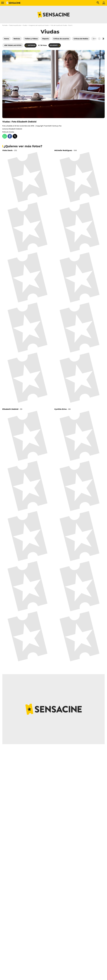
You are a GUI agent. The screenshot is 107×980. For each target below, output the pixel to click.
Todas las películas (15, 25)
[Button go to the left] (99, 39)
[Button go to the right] (103, 39)
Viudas (25, 25)
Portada (5, 25)
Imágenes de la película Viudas (39, 25)
